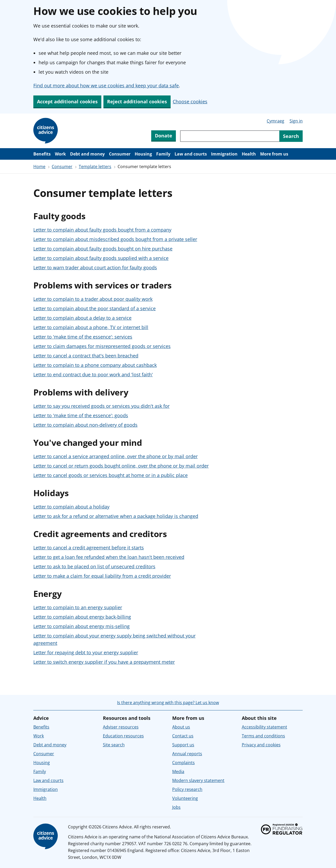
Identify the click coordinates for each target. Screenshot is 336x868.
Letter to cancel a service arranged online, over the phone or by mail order (115, 456)
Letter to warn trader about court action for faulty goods (95, 267)
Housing (143, 154)
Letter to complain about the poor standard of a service (94, 308)
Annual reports (187, 754)
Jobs (176, 807)
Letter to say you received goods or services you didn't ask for (101, 406)
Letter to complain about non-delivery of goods (85, 425)
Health (249, 154)
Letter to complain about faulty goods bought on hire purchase (103, 249)
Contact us (183, 736)
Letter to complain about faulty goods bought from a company (102, 230)
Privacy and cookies (261, 745)
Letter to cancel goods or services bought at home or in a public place (111, 475)
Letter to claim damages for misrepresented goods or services (102, 346)
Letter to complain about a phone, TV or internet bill (91, 327)
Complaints (183, 763)
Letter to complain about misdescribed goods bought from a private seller (115, 239)
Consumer (120, 154)
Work (60, 154)
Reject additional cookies (137, 101)
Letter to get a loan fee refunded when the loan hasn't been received (109, 557)
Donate (164, 136)
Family (163, 154)
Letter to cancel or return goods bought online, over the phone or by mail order (121, 466)
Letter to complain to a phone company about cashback (95, 365)
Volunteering (185, 798)
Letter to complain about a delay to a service (82, 318)
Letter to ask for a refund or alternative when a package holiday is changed (116, 516)
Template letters (95, 167)
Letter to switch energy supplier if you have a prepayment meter (104, 662)
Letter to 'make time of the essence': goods (81, 415)
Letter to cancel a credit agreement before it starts (89, 548)
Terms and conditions (263, 736)
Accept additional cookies (67, 101)
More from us (274, 154)
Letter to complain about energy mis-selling (82, 626)
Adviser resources (121, 727)
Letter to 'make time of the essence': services (83, 337)
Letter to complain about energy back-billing (82, 617)
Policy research (187, 789)
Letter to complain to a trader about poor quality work (93, 299)
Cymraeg (275, 121)
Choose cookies (190, 101)
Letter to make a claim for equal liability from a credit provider (102, 576)
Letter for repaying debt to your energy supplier (86, 652)
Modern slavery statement (198, 780)
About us (181, 727)
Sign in (296, 121)
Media (178, 771)
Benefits (42, 154)
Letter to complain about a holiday (71, 507)
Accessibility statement (264, 727)
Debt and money (87, 154)
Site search (114, 745)
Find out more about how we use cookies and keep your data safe (106, 85)
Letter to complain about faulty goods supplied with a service (101, 258)
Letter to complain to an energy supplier (78, 607)
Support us (183, 745)
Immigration (224, 154)
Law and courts (191, 154)
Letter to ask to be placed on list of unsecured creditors (94, 566)
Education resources (123, 736)
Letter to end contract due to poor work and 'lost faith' (93, 374)
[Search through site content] (230, 136)
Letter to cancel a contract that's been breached (86, 356)
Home (39, 167)
